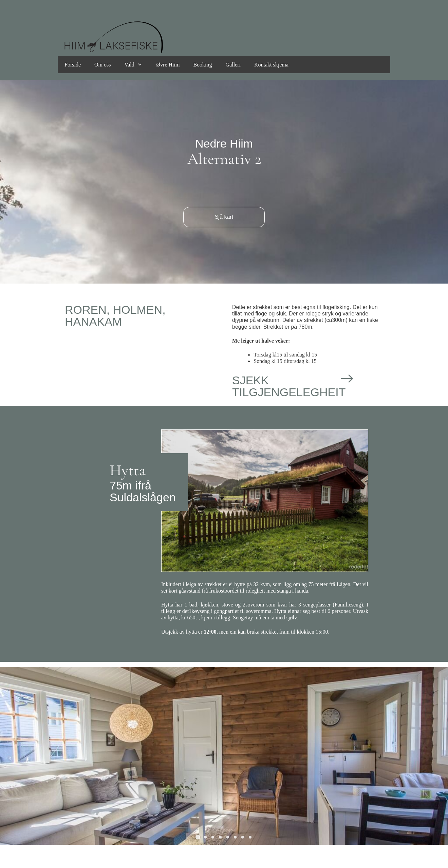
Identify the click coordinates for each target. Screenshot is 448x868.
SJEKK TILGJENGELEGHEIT (289, 386)
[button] (198, 837)
